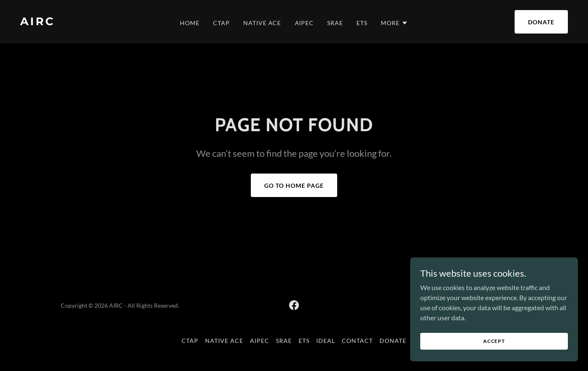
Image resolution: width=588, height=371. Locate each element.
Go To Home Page (294, 185)
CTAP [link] (221, 23)
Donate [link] (393, 341)
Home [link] (190, 23)
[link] (93, 22)
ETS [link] (362, 23)
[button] (394, 23)
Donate (541, 22)
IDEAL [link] (326, 341)
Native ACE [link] (262, 23)
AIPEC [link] (304, 23)
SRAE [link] (335, 23)
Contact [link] (357, 341)
